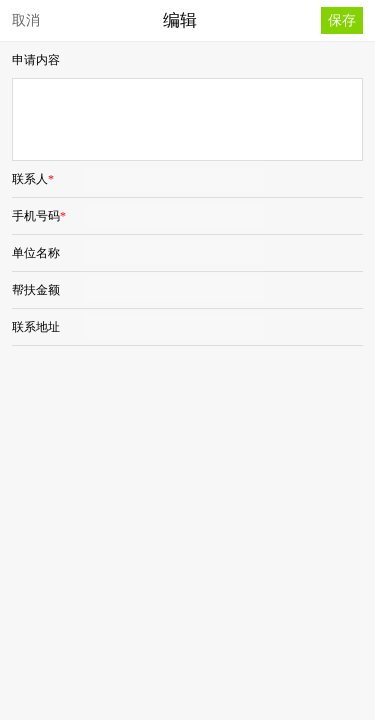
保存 (342, 20)
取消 (26, 20)
